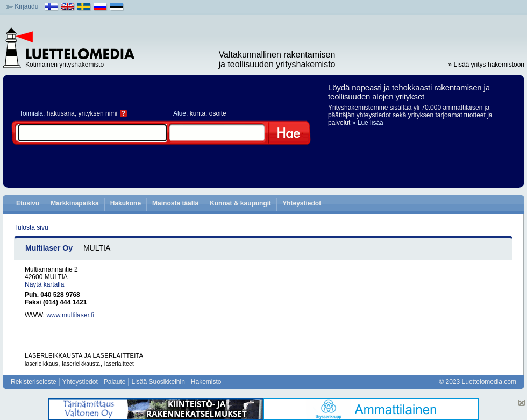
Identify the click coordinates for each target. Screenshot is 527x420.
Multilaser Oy (49, 248)
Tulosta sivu (31, 227)
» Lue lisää (368, 123)
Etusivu (28, 203)
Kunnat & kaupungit (240, 203)
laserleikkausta (81, 364)
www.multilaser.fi (70, 315)
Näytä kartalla (44, 284)
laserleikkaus (41, 364)
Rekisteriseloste (34, 382)
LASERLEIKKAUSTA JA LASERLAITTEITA (84, 355)
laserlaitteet (119, 364)
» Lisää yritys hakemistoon (486, 65)
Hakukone (126, 203)
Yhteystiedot (302, 203)
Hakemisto (206, 382)
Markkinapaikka (74, 203)
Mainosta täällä (175, 203)
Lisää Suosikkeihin (158, 382)
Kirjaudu (26, 6)
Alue (180, 113)
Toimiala (31, 113)
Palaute (115, 382)
